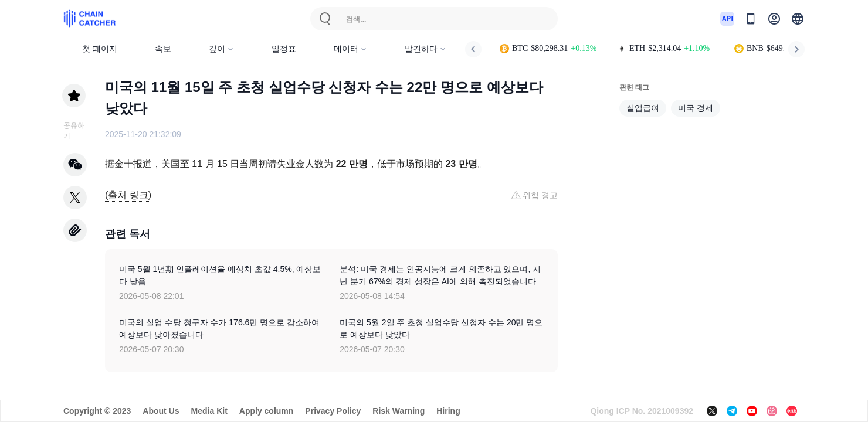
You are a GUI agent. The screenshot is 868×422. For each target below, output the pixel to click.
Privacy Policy (333, 411)
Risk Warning (399, 411)
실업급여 (643, 108)
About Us (161, 411)
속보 (163, 49)
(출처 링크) (128, 195)
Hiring (448, 411)
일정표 (284, 49)
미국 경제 (696, 108)
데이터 (350, 49)
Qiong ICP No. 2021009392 (642, 411)
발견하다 (425, 49)
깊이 (221, 49)
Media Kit (209, 411)
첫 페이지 (100, 49)
